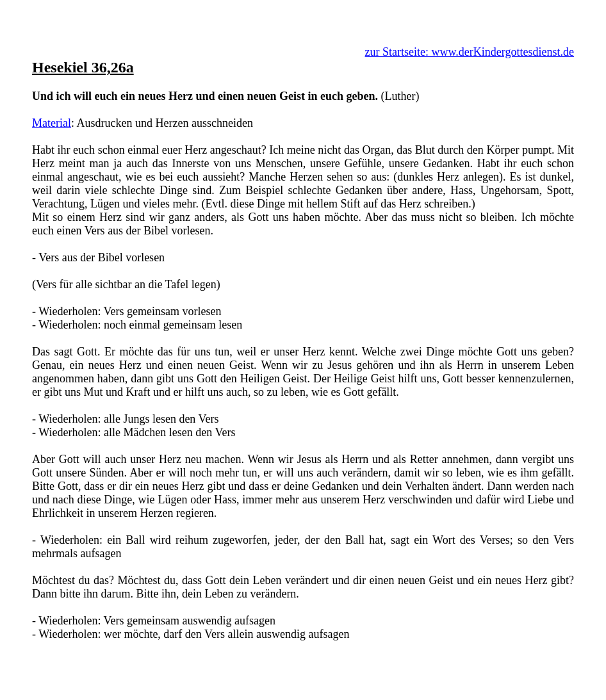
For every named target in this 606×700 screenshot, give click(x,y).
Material (52, 123)
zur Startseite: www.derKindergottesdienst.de (470, 52)
